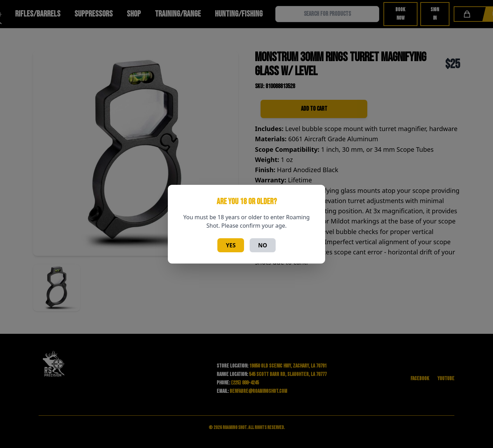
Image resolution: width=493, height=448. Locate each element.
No (263, 245)
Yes (231, 245)
